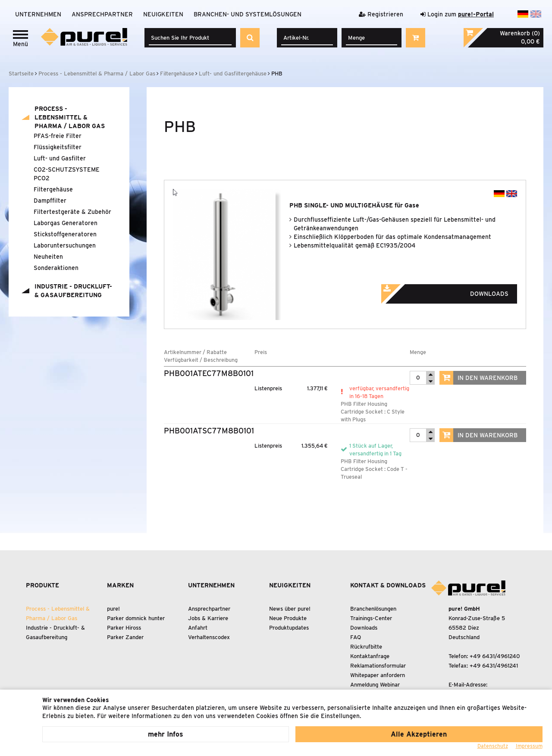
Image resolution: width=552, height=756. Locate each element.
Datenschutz (493, 746)
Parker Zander (125, 637)
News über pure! (290, 609)
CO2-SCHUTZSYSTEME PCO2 (67, 174)
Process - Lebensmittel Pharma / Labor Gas (70, 117)
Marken (120, 585)
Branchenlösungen (373, 609)
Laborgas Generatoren (66, 223)
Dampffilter (50, 201)
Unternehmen (38, 14)
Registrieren (381, 14)
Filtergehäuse (53, 189)
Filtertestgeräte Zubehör (72, 212)
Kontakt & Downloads (388, 585)
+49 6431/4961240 (495, 656)
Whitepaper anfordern (378, 675)
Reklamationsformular (378, 666)
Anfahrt (198, 628)
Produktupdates (289, 628)
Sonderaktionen (56, 268)
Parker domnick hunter (136, 618)
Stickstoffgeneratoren (65, 234)
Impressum (529, 746)
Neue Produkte (288, 618)
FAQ (356, 637)
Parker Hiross (124, 628)
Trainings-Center (371, 618)
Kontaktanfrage (370, 656)
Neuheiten (48, 257)
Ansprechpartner (102, 14)
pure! (113, 609)
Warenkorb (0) (520, 33)
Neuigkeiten (163, 14)
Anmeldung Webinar (375, 685)
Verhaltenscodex (209, 637)
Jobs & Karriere (208, 618)
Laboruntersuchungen (65, 245)
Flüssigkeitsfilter (58, 147)
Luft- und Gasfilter (60, 158)
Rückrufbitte (366, 647)
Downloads (457, 291)
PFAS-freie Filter (58, 136)
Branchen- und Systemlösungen (248, 14)
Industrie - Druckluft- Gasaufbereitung (73, 291)
